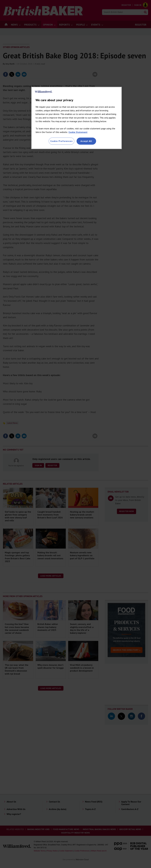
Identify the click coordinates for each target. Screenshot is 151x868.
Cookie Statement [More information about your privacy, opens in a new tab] (78, 132)
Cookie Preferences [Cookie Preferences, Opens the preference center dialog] (61, 141)
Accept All (86, 141)
